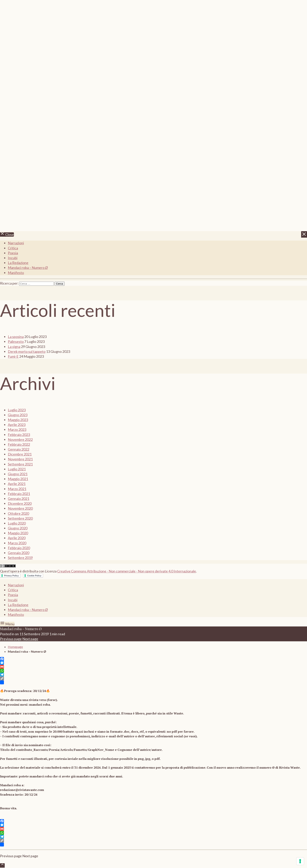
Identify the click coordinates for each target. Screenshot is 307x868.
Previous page (11, 639)
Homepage (15, 647)
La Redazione (18, 263)
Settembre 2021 (20, 464)
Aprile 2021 (17, 484)
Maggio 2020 (18, 533)
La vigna (14, 347)
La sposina (16, 337)
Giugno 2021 (18, 474)
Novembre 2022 (20, 439)
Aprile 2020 (17, 538)
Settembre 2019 (20, 558)
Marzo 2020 (17, 543)
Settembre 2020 (20, 518)
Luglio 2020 (17, 523)
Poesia (13, 253)
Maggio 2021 (18, 479)
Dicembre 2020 (20, 503)
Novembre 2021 (20, 459)
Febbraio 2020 (19, 548)
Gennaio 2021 (19, 499)
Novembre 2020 (20, 508)
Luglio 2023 (17, 410)
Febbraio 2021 (19, 494)
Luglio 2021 (17, 469)
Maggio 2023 (18, 420)
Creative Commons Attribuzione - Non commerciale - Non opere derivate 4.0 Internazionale (127, 571)
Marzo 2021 (17, 489)
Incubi (13, 258)
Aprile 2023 (17, 425)
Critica (13, 248)
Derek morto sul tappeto (27, 351)
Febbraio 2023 (19, 435)
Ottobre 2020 (18, 513)
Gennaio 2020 (19, 553)
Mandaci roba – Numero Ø (28, 268)
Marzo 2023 (17, 430)
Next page (30, 639)
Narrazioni (16, 243)
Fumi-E (13, 356)
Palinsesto (16, 341)
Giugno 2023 (18, 415)
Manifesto (16, 273)
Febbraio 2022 (19, 444)
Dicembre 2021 (20, 454)
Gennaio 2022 (19, 449)
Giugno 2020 (18, 528)
